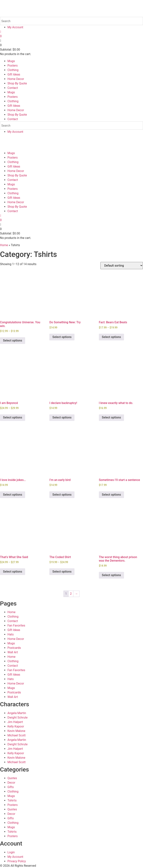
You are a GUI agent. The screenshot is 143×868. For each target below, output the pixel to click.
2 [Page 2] (71, 594)
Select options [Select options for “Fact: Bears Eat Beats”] (111, 337)
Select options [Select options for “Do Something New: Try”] (62, 337)
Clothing (13, 70)
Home (4, 245)
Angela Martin (17, 713)
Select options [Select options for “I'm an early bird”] (62, 495)
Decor (11, 783)
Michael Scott (17, 735)
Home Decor (16, 79)
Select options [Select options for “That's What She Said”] (13, 572)
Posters (13, 66)
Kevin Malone (16, 731)
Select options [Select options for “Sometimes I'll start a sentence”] (111, 495)
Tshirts (12, 800)
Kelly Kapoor (16, 726)
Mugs (11, 61)
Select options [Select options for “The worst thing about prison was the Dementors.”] (111, 575)
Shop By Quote (17, 83)
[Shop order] (122, 266)
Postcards (14, 648)
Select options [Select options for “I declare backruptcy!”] (62, 417)
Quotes (12, 778)
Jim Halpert (15, 722)
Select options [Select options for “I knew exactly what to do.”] (111, 417)
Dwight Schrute (18, 718)
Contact (13, 88)
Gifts (11, 787)
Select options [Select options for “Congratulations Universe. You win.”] (13, 340)
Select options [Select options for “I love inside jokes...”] (13, 495)
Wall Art (13, 652)
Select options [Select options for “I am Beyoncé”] (13, 417)
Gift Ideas (14, 74)
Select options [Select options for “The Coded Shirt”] (62, 572)
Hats (11, 634)
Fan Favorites (16, 625)
